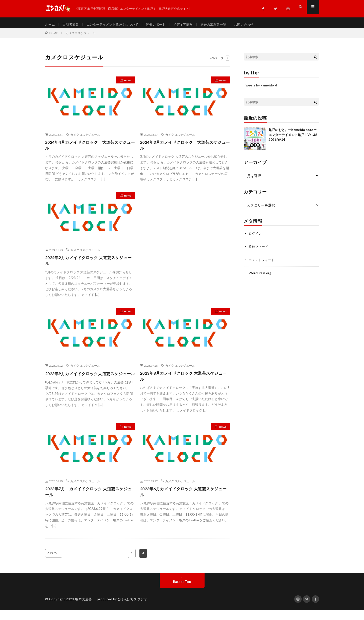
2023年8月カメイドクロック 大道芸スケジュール (184, 384)
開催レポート (162, 25)
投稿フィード (259, 251)
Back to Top (182, 591)
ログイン (256, 238)
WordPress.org (260, 277)
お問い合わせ (255, 25)
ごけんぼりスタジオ (132, 609)
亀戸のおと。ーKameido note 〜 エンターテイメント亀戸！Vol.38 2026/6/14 (293, 139)
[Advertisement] (185, 233)
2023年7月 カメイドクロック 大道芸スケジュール (89, 501)
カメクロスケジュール (85, 139)
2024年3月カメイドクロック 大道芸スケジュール (183, 150)
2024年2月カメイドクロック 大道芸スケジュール (89, 267)
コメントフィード (263, 264)
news (126, 85)
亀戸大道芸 (83, 609)
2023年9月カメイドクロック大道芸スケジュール (89, 384)
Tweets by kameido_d (260, 90)
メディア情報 (191, 25)
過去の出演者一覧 (223, 25)
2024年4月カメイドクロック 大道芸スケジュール (89, 150)
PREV (59, 563)
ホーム (50, 25)
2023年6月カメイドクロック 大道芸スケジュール (184, 501)
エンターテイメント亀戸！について (116, 25)
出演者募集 (72, 25)
